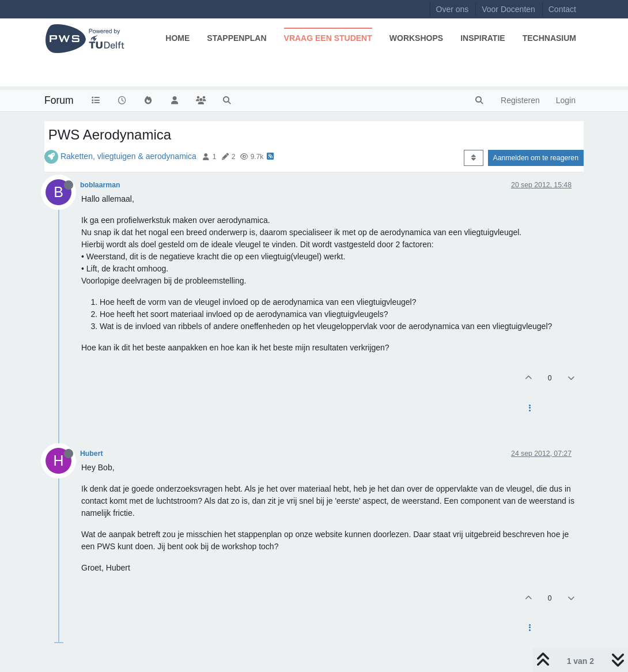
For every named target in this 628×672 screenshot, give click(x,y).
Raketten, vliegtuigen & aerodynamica (128, 156)
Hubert (91, 454)
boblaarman (100, 185)
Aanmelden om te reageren (536, 158)
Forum (59, 100)
